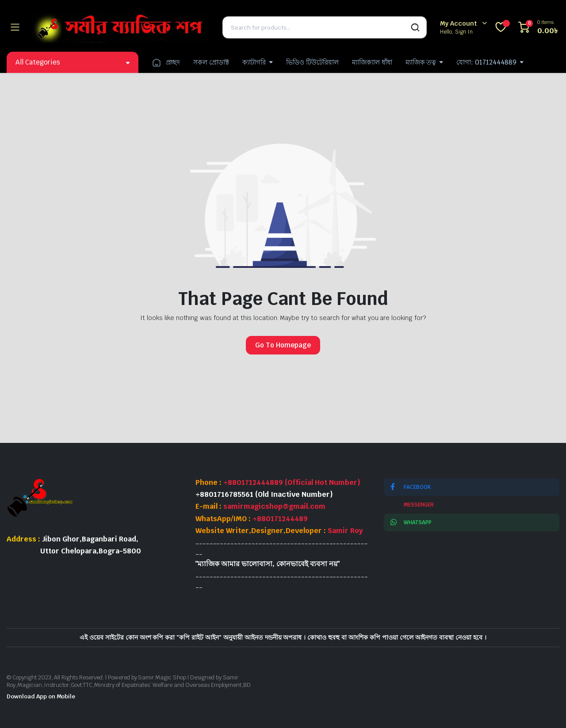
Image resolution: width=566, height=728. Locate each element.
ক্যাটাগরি (254, 62)
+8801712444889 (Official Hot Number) (292, 482)
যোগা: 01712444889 (486, 62)
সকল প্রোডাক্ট (211, 62)
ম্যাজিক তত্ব (421, 62)
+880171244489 (280, 519)
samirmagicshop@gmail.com (274, 506)
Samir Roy (345, 531)
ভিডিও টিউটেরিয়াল (312, 62)
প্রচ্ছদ (166, 62)
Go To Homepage (283, 345)
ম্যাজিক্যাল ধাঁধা (372, 62)
